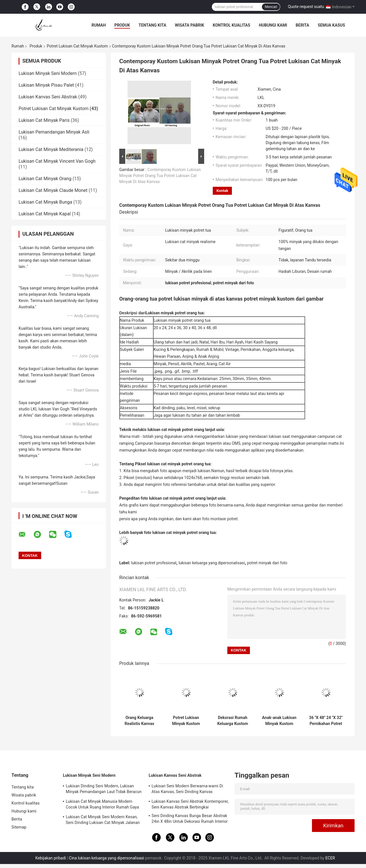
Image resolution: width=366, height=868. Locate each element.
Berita (302, 25)
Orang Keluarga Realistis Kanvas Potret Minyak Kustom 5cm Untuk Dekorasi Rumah (140, 721)
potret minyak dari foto (267, 563)
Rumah (99, 25)
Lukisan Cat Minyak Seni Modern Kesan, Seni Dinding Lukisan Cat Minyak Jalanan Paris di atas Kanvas (103, 821)
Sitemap (19, 827)
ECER (330, 858)
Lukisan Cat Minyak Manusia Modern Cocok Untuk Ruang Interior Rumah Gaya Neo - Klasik (102, 805)
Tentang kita (153, 25)
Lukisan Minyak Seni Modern (48, 73)
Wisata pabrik (189, 25)
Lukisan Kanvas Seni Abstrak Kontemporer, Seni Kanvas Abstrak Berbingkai (190, 804)
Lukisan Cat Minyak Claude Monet (53, 190)
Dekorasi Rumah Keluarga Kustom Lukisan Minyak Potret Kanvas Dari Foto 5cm (233, 721)
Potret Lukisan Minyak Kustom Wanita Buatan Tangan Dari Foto (186, 721)
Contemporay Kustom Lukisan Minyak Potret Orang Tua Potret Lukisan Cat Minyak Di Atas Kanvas (160, 176)
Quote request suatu (306, 7)
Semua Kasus (331, 25)
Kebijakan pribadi (51, 858)
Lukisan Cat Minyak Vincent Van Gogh (57, 161)
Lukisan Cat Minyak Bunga (45, 202)
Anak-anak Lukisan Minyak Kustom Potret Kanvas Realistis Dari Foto (279, 721)
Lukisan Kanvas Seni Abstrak (48, 97)
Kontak (222, 191)
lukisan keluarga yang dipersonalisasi (212, 563)
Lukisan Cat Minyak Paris (44, 120)
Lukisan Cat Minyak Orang (45, 179)
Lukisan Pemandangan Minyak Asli (54, 132)
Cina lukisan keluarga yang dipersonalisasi (107, 858)
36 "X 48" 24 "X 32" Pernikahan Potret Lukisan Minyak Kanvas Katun (326, 721)
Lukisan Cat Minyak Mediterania (51, 149)
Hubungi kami (273, 25)
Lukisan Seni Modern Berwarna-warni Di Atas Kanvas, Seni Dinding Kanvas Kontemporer (187, 790)
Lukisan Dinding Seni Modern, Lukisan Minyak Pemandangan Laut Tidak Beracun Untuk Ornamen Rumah (104, 790)
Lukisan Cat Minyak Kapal (45, 214)
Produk (122, 25)
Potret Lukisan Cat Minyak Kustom (77, 46)
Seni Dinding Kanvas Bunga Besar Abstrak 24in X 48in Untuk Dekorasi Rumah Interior (190, 819)
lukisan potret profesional (154, 563)
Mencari (271, 7)
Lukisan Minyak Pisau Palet (46, 85)
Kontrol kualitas (231, 25)
